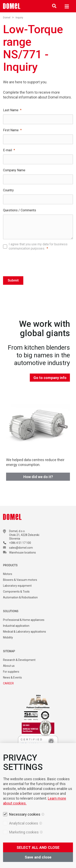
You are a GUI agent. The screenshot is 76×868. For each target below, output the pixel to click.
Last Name (11, 110)
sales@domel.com (21, 548)
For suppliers (11, 672)
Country (8, 190)
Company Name (14, 170)
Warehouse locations (22, 553)
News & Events (12, 677)
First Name (11, 130)
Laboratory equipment (17, 586)
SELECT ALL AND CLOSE (38, 847)
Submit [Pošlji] (13, 280)
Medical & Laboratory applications (25, 632)
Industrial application (16, 626)
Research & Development (19, 660)
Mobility (8, 637)
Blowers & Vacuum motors (20, 580)
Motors (8, 574)
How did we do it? (38, 477)
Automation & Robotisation (20, 597)
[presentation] (38, 262)
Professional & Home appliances (24, 620)
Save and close (38, 857)
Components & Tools (16, 592)
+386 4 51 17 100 (20, 543)
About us (9, 666)
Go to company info (50, 378)
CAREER (8, 683)
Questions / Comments (20, 210)
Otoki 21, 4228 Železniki (24, 535)
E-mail (7, 150)
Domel (8, 18)
